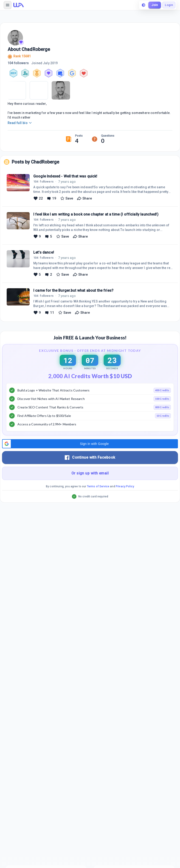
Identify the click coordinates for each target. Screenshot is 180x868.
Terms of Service (98, 486)
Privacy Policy (125, 486)
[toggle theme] (143, 5)
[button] (90, 444)
